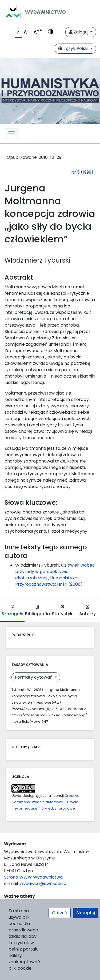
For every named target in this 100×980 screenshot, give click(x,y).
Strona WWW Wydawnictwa (33, 877)
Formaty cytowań (34, 677)
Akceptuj (86, 913)
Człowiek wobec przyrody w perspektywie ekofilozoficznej (55, 572)
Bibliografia (37, 611)
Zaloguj (79, 32)
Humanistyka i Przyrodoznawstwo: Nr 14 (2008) (49, 581)
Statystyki (63, 611)
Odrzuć (60, 913)
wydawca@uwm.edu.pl (44, 883)
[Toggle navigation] (11, 134)
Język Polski (74, 48)
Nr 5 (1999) (82, 172)
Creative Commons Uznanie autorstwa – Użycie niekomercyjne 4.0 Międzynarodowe (45, 802)
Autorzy (87, 611)
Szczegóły (12, 611)
